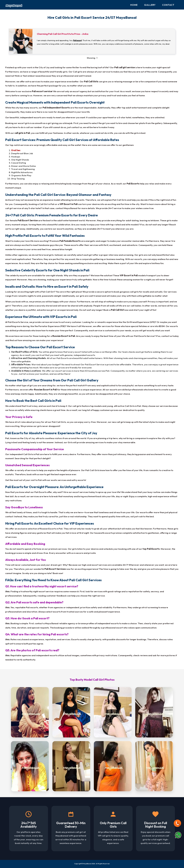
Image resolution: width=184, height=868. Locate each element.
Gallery (150, 5)
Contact (168, 5)
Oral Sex (16, 150)
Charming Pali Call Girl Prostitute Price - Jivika (63, 34)
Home (134, 5)
